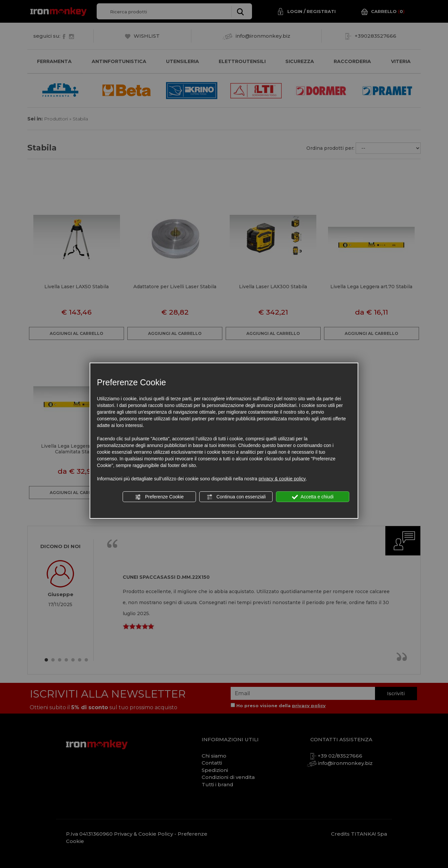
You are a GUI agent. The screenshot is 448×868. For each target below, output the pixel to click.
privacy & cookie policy (282, 479)
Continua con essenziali (236, 497)
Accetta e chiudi (313, 497)
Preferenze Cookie (159, 497)
